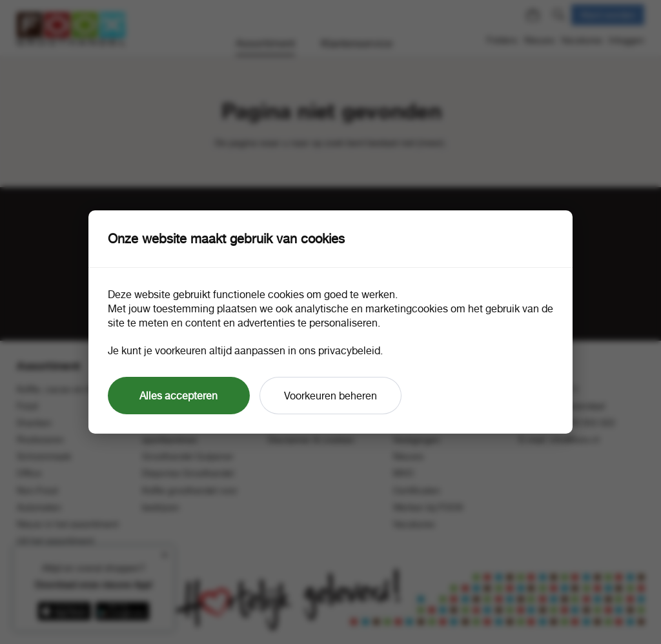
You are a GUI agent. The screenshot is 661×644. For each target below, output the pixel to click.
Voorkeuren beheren (330, 396)
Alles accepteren (178, 396)
